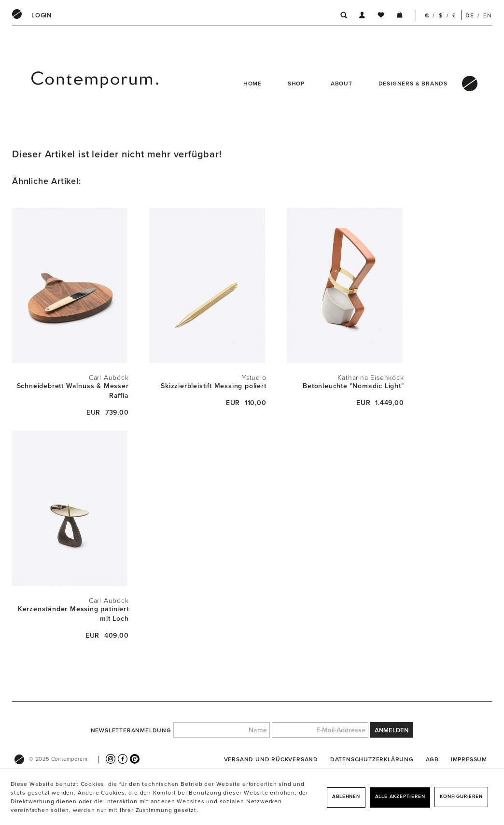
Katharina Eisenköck (371, 378)
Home (252, 84)
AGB (432, 759)
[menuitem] (42, 15)
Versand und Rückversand (271, 759)
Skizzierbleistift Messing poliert (213, 386)
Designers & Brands (413, 84)
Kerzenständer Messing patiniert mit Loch (73, 614)
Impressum (469, 759)
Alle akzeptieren (400, 797)
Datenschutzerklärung (372, 759)
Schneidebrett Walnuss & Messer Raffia (73, 391)
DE (470, 15)
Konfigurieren (461, 797)
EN (488, 15)
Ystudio (254, 378)
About (342, 84)
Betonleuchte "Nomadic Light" (353, 386)
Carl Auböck (109, 378)
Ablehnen (346, 797)
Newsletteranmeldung (131, 730)
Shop (296, 84)
